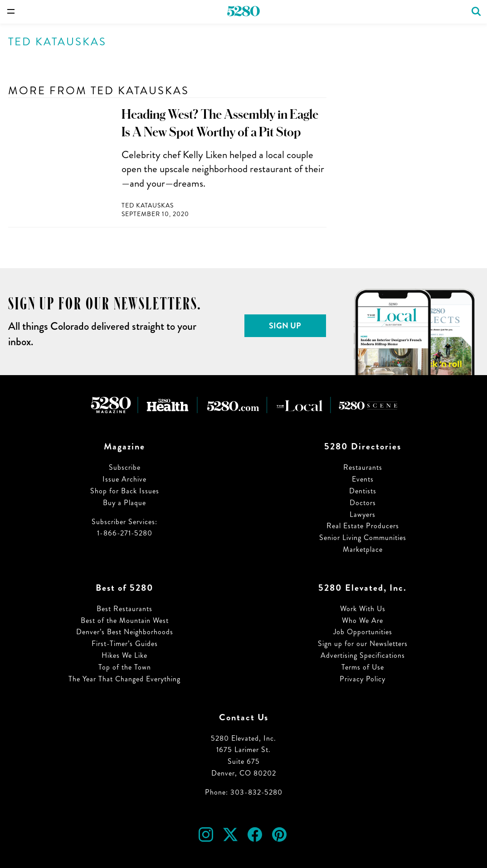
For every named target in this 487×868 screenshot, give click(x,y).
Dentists (363, 491)
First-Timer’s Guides (125, 644)
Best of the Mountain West (125, 620)
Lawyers (363, 514)
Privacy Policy (363, 679)
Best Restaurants (124, 609)
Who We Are (363, 620)
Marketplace (363, 549)
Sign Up (285, 326)
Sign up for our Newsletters (363, 644)
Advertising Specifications (363, 655)
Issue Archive (124, 479)
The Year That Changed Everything (124, 679)
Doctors (363, 503)
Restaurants (363, 467)
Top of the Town (125, 667)
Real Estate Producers (363, 526)
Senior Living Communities (363, 538)
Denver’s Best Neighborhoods (125, 632)
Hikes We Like (124, 655)
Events (363, 479)
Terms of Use (363, 667)
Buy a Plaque (124, 503)
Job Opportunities (363, 632)
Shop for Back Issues (125, 491)
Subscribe (125, 467)
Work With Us (363, 609)
